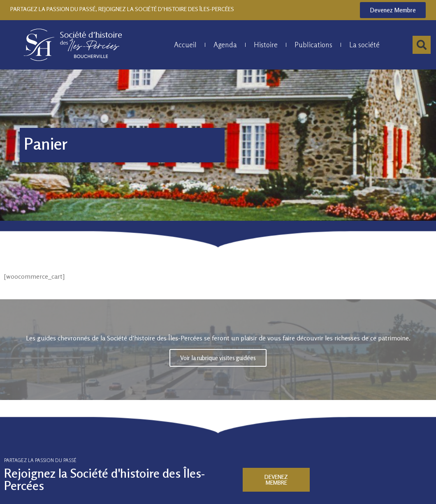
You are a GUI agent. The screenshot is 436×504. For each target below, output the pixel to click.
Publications (313, 45)
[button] (422, 45)
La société (364, 45)
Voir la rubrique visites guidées (218, 357)
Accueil (185, 45)
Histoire (266, 45)
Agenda (225, 45)
